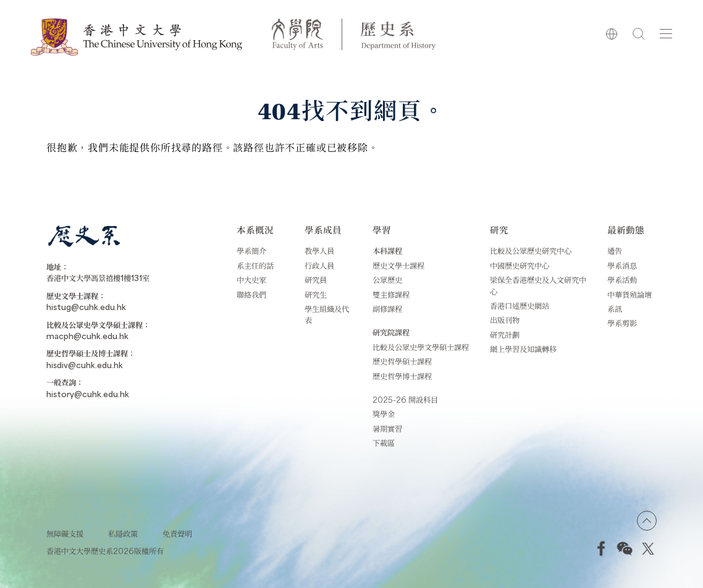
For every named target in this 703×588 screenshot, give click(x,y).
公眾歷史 (387, 280)
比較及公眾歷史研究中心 (531, 251)
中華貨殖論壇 (629, 295)
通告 (615, 251)
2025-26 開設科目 (405, 400)
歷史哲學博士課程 (402, 376)
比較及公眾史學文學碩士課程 (421, 347)
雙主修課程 (391, 295)
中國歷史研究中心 (520, 266)
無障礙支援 (65, 534)
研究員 (316, 280)
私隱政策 (123, 534)
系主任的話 (255, 266)
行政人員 (319, 266)
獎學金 (384, 414)
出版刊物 (505, 320)
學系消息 (622, 266)
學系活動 (622, 280)
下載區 (384, 443)
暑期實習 (387, 429)
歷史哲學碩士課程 (402, 361)
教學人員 (319, 251)
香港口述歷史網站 (520, 306)
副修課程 (387, 309)
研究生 (316, 295)
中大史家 (251, 280)
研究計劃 (505, 335)
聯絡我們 (251, 295)
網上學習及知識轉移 (523, 349)
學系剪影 (622, 323)
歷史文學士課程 (398, 266)
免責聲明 (177, 534)
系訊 (615, 309)
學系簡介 (251, 251)
